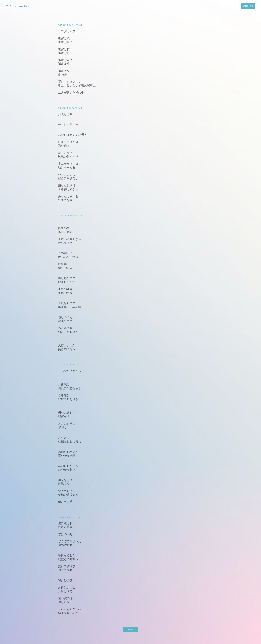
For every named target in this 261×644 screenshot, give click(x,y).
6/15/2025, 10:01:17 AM (70, 25)
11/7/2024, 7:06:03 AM (69, 517)
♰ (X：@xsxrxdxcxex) (19, 6)
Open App (248, 6)
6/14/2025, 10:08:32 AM (70, 108)
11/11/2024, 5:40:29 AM (70, 215)
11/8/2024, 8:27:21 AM (69, 365)
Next (130, 629)
